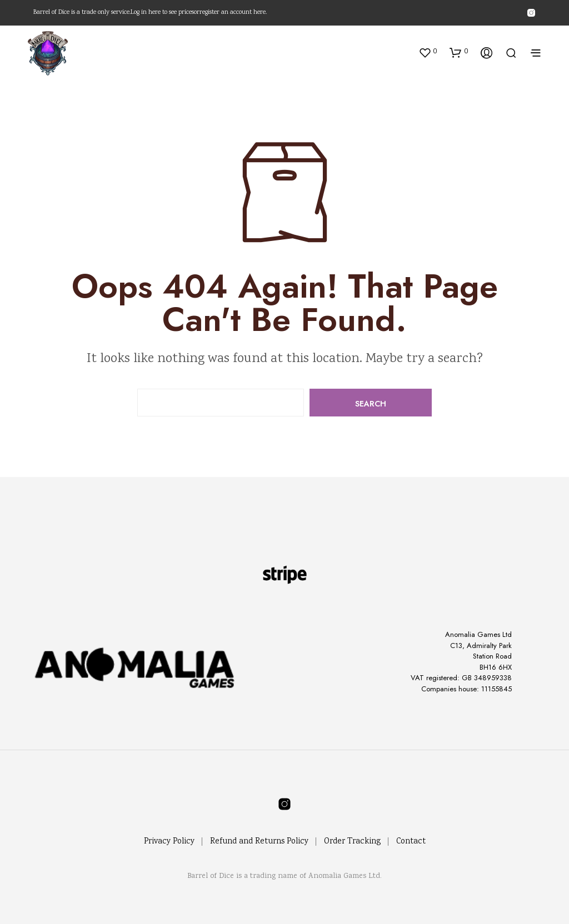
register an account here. (233, 13)
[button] (428, 52)
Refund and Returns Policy (259, 842)
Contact (411, 842)
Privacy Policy (169, 842)
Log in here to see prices (162, 13)
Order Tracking (352, 842)
